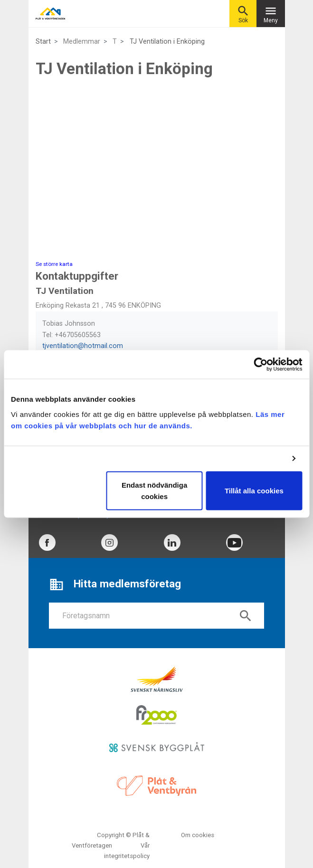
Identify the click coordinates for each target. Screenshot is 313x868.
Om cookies (198, 835)
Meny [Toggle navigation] (271, 14)
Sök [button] (243, 14)
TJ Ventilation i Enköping (167, 42)
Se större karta (54, 264)
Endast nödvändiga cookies (154, 490)
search (246, 616)
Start (43, 42)
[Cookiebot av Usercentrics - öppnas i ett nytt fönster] (261, 365)
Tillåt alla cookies (254, 490)
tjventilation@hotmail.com (83, 346)
